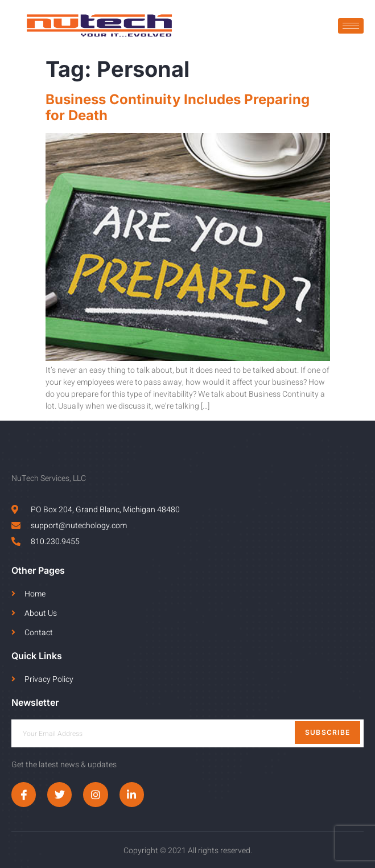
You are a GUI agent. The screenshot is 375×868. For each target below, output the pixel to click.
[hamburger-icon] (351, 26)
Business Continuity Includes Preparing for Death (178, 108)
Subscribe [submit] (328, 732)
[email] (187, 733)
